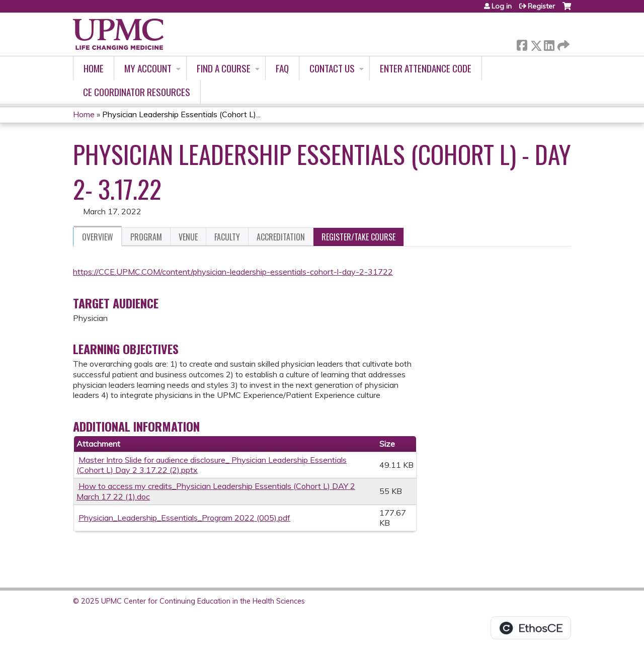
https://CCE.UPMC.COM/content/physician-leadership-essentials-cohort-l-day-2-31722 (233, 272)
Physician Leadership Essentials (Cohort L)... (181, 114)
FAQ (282, 68)
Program (146, 237)
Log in (502, 6)
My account (148, 68)
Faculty (227, 237)
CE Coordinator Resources (137, 92)
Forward (562, 44)
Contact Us (332, 68)
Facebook (522, 44)
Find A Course (224, 68)
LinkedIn (549, 44)
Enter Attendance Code (426, 68)
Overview (98, 237)
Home (94, 68)
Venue (188, 237)
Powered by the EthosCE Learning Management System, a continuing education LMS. (531, 628)
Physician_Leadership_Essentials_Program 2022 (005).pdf (184, 518)
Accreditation (281, 237)
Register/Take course (358, 237)
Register (541, 6)
